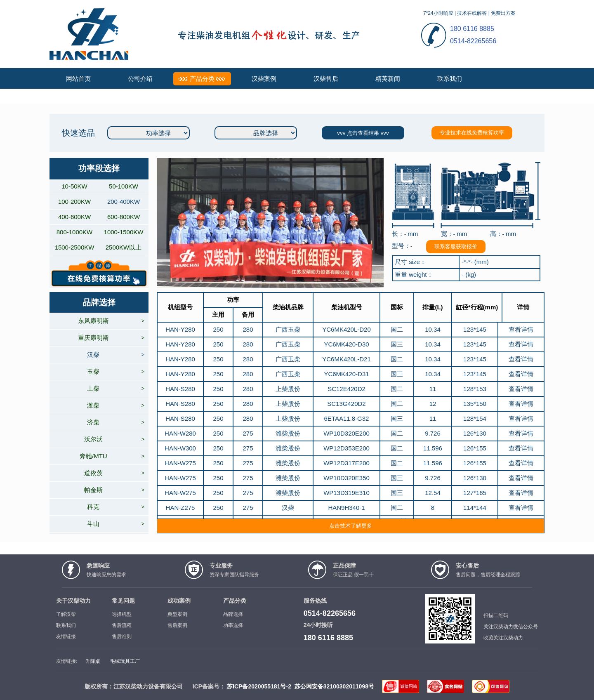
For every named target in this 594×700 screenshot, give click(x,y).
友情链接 (66, 636)
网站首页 (78, 79)
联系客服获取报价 (456, 246)
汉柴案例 (264, 79)
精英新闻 (388, 79)
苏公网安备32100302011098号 (334, 686)
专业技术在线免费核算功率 (472, 133)
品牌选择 (233, 614)
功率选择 (233, 625)
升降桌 (93, 661)
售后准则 (122, 636)
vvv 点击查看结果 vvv (363, 133)
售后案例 (177, 625)
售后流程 (122, 625)
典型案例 (177, 614)
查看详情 (521, 329)
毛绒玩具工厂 (125, 661)
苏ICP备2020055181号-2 (259, 686)
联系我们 (450, 79)
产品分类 (202, 79)
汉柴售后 (326, 79)
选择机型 (122, 614)
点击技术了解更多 (351, 526)
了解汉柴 (66, 614)
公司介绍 (140, 79)
